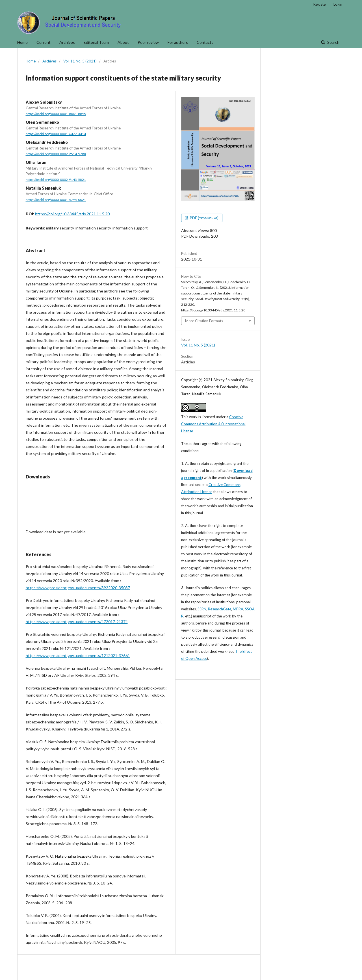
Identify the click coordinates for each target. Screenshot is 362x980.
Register (320, 4)
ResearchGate (220, 609)
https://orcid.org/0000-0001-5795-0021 (56, 200)
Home (22, 42)
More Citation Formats (204, 321)
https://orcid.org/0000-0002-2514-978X (56, 154)
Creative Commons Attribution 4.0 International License (213, 424)
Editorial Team (96, 42)
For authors (178, 42)
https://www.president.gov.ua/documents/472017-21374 (77, 622)
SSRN (202, 609)
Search (333, 42)
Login (338, 4)
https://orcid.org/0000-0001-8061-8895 (56, 114)
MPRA (238, 609)
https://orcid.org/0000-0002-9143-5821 (56, 180)
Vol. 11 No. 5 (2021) (80, 61)
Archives (67, 42)
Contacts (205, 42)
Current (44, 42)
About (123, 42)
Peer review (148, 42)
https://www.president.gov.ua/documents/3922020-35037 (78, 588)
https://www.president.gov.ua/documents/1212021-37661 (78, 655)
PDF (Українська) (204, 218)
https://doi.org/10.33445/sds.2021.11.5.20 (72, 214)
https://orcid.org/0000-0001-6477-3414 (56, 134)
